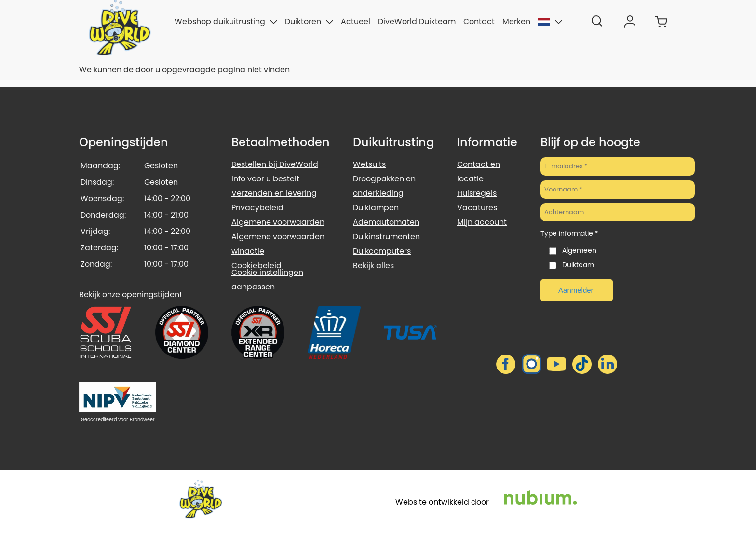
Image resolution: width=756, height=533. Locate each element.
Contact (479, 21)
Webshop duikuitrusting (226, 21)
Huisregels (477, 193)
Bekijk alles (373, 266)
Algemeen (579, 250)
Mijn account (482, 222)
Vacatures (477, 208)
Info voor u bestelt (265, 179)
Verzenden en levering (274, 193)
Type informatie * (569, 233)
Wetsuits (369, 164)
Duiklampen (376, 208)
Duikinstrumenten (386, 237)
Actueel (356, 21)
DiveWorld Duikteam (417, 21)
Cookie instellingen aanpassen (267, 280)
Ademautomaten (386, 222)
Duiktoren (309, 21)
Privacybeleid (257, 208)
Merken (516, 21)
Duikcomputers (382, 251)
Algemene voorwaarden (278, 222)
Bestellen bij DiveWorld (275, 164)
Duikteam (578, 265)
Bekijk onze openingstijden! (130, 294)
